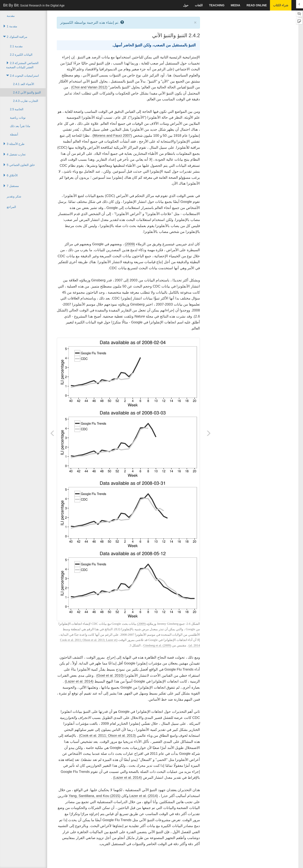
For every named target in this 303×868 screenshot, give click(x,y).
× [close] (195, 22)
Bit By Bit (34, 5)
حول (186, 5)
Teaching (217, 5)
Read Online (257, 5)
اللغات (199, 5)
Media (236, 5)
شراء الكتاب (281, 5)
